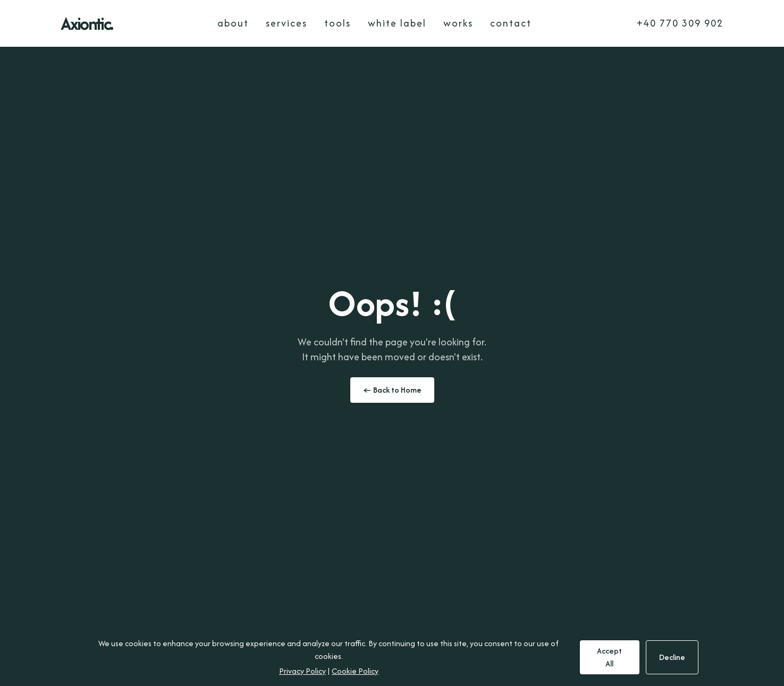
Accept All (609, 657)
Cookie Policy (355, 671)
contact (511, 23)
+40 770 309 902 (680, 23)
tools (338, 23)
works (458, 23)
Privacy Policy (302, 671)
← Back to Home (392, 390)
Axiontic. (87, 23)
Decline (672, 657)
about (233, 23)
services (286, 23)
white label (397, 23)
